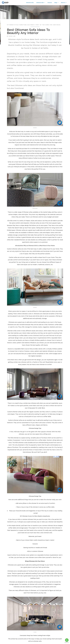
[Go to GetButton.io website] (67, 643)
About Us (64, 3)
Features (50, 3)
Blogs (56, 3)
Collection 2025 (41, 3)
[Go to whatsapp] (67, 640)
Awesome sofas (30, 3)
